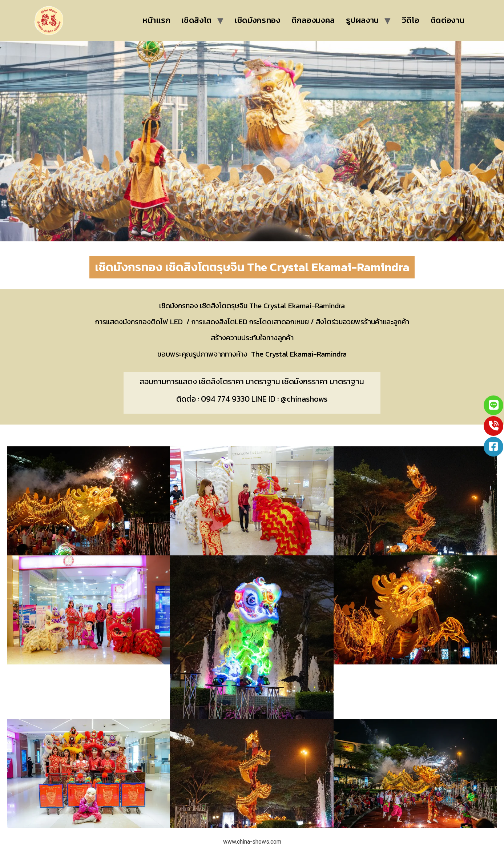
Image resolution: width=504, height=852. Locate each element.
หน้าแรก (156, 20)
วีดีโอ (411, 20)
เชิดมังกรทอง (258, 20)
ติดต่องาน (448, 20)
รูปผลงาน (362, 20)
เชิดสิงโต (197, 20)
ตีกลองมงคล (313, 20)
